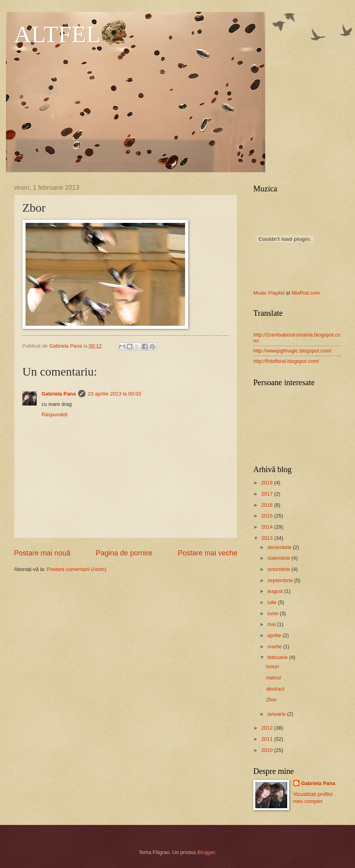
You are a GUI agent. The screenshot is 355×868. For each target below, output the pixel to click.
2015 (268, 516)
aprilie (275, 635)
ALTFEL (57, 34)
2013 (268, 538)
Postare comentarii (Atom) (77, 569)
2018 (268, 483)
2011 (268, 739)
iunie (273, 613)
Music (260, 293)
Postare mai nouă (42, 553)
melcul (273, 678)
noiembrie (279, 558)
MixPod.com (306, 293)
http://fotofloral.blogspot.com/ (286, 361)
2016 (268, 505)
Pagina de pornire (124, 553)
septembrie (281, 580)
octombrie (279, 569)
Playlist (276, 293)
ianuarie (277, 714)
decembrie (280, 547)
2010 (268, 750)
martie (275, 647)
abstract (275, 689)
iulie (272, 602)
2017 (268, 494)
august (276, 591)
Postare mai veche (208, 553)
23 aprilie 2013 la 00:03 (114, 394)
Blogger (206, 852)
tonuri (272, 666)
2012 (268, 728)
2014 (268, 527)
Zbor (271, 700)
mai (272, 624)
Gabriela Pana (59, 394)
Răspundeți (54, 414)
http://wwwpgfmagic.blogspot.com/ (292, 351)
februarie (278, 657)
